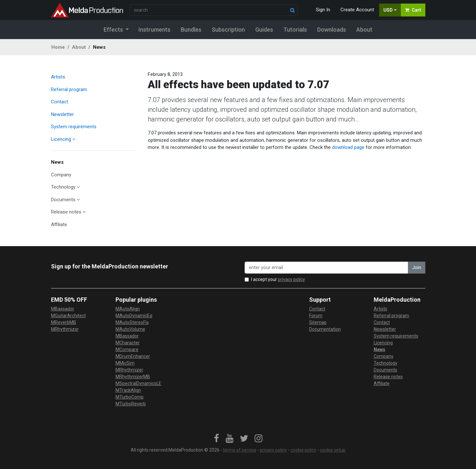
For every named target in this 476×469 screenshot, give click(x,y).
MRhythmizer (65, 329)
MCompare (127, 349)
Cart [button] (413, 10)
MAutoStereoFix (132, 322)
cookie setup (333, 450)
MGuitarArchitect (68, 316)
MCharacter (128, 343)
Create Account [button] (357, 10)
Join (417, 267)
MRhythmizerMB (133, 377)
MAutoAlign (128, 309)
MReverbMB (64, 322)
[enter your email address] (326, 268)
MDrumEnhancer (133, 356)
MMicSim (125, 363)
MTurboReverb (131, 404)
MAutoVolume (130, 329)
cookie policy (303, 450)
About (79, 47)
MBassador (63, 309)
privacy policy (291, 279)
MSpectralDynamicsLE (138, 383)
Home (58, 47)
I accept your (278, 279)
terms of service (240, 450)
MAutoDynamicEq (134, 316)
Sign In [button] (323, 10)
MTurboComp (130, 397)
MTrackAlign (128, 390)
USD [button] (388, 10)
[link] (217, 439)
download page (348, 147)
